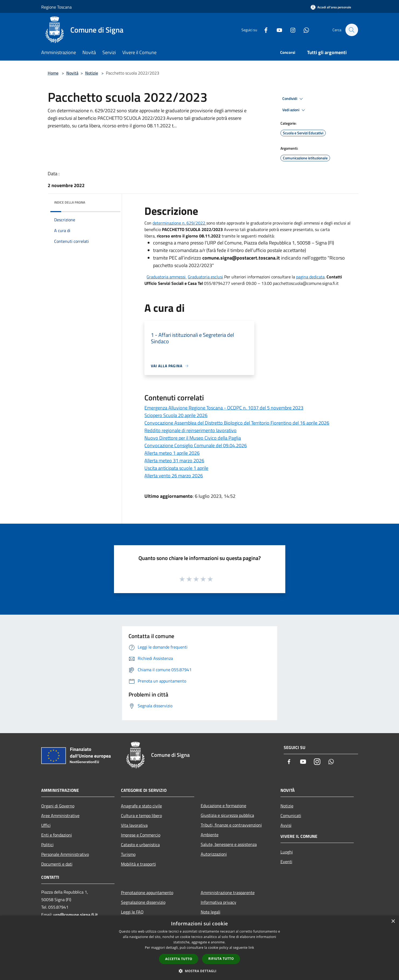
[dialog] (199, 948)
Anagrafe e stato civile (141, 806)
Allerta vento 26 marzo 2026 (174, 476)
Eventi (286, 862)
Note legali (211, 912)
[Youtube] (277, 30)
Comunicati (291, 815)
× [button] (393, 921)
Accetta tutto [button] (179, 959)
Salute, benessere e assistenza (229, 844)
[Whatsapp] (304, 30)
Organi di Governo (58, 806)
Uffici (46, 825)
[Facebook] (263, 30)
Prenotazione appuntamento (147, 892)
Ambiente (210, 835)
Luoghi (287, 852)
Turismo (128, 854)
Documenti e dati (57, 864)
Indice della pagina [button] (70, 202)
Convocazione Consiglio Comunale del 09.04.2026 (196, 445)
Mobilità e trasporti (138, 864)
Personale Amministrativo (65, 854)
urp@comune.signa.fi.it (76, 915)
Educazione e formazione (223, 806)
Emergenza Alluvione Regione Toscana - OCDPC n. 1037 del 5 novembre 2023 (224, 408)
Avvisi (286, 825)
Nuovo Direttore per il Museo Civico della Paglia (193, 438)
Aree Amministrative (60, 815)
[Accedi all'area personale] (331, 7)
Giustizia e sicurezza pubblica (227, 815)
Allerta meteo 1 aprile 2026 (172, 453)
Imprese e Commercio (141, 835)
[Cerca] (352, 30)
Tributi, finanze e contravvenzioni (231, 825)
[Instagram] (290, 30)
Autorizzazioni (214, 854)
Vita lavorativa (134, 825)
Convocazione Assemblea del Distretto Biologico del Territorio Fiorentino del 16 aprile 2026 (237, 423)
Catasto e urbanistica (140, 845)
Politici (47, 845)
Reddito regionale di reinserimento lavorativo (190, 430)
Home (53, 73)
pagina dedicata (310, 277)
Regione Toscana (56, 7)
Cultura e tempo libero (141, 815)
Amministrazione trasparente (228, 892)
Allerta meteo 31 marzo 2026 (174, 461)
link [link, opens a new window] (251, 948)
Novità (72, 73)
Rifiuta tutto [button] (221, 959)
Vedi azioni (294, 110)
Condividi (293, 99)
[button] (200, 971)
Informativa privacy (218, 902)
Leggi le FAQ (132, 912)
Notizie (92, 73)
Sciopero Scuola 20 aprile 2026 (176, 415)
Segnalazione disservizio (143, 902)
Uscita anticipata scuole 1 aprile (176, 468)
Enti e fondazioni (57, 835)
